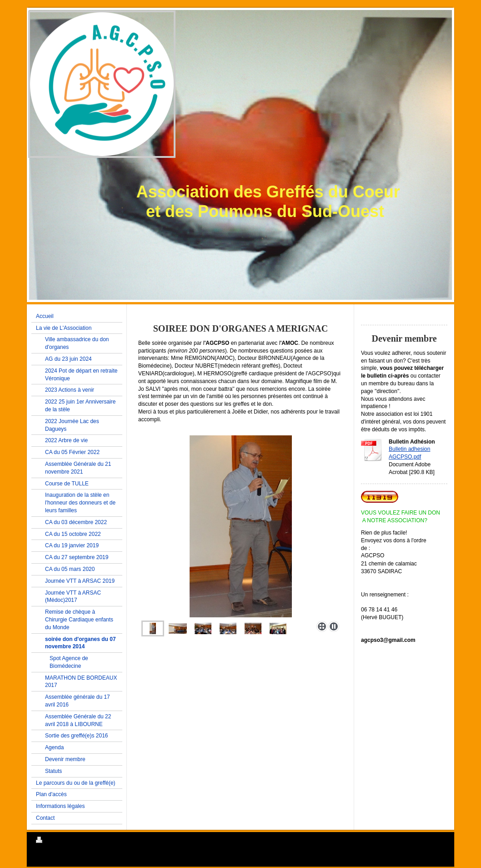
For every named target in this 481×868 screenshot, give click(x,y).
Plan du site (105, 841)
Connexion (433, 840)
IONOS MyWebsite (90, 862)
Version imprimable (63, 841)
